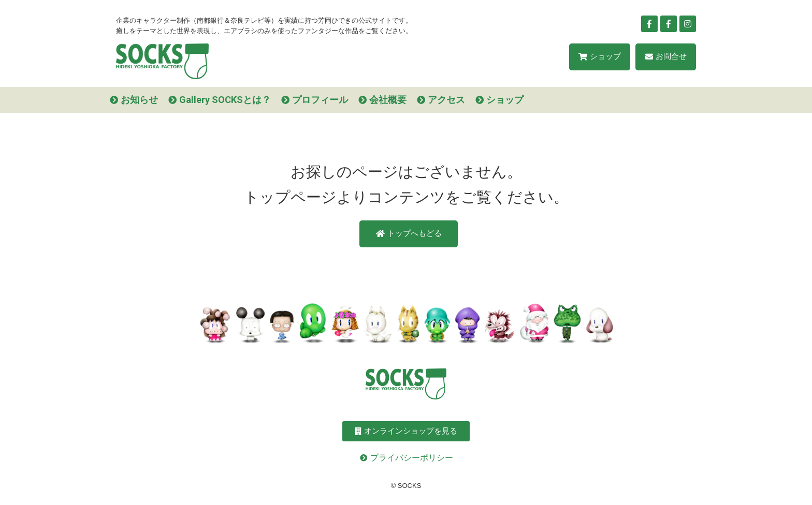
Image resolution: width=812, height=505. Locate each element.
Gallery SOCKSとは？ (225, 100)
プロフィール (320, 100)
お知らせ (139, 100)
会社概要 (388, 100)
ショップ (505, 100)
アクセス (446, 100)
